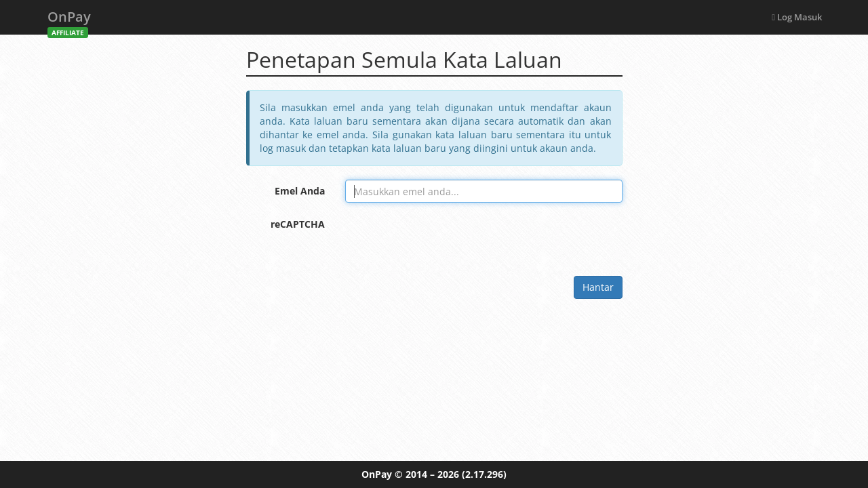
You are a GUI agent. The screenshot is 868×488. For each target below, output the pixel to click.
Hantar (598, 287)
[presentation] (448, 239)
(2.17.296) (484, 474)
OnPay (69, 21)
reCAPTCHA (298, 224)
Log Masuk (797, 17)
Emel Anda (300, 191)
